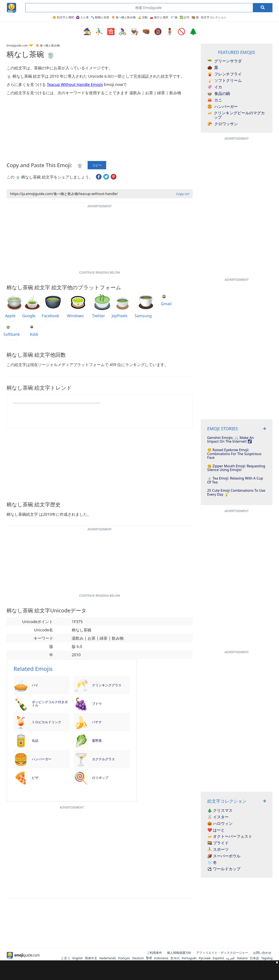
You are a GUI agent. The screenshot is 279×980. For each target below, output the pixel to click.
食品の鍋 (219, 94)
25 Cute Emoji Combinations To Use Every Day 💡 (236, 493)
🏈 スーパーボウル (224, 856)
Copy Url (183, 194)
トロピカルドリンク (47, 722)
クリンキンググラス (107, 685)
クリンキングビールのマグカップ (236, 115)
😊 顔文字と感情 (63, 17)
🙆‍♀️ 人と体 (82, 17)
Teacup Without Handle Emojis (75, 84)
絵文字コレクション (214, 17)
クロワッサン (223, 124)
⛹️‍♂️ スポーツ (218, 850)
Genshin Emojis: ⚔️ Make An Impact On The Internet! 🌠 (231, 440)
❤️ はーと (216, 830)
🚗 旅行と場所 (159, 17)
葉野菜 (97, 740)
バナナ (97, 722)
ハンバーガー (42, 759)
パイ (35, 685)
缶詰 (35, 740)
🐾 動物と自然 (100, 17)
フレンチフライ (225, 74)
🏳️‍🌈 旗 (195, 17)
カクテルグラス (103, 759)
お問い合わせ (262, 953)
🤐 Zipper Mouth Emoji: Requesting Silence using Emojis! (236, 468)
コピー (97, 165)
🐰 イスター (218, 817)
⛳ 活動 (143, 17)
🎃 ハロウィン (220, 824)
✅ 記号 (185, 17)
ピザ (35, 778)
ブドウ (97, 704)
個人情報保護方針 (179, 953)
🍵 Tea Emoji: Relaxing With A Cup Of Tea (235, 480)
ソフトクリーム (225, 81)
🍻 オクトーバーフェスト (230, 836)
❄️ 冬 (212, 863)
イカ (215, 87)
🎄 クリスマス (220, 810)
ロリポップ (100, 778)
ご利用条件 (154, 953)
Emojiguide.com (17, 45)
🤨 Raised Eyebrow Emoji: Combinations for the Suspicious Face (234, 454)
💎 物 (174, 17)
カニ (215, 100)
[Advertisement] (139, 970)
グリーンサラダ (225, 61)
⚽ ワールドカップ (224, 869)
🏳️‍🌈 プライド (218, 843)
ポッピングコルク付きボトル (50, 703)
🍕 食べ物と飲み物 (123, 17)
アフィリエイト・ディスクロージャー (222, 953)
